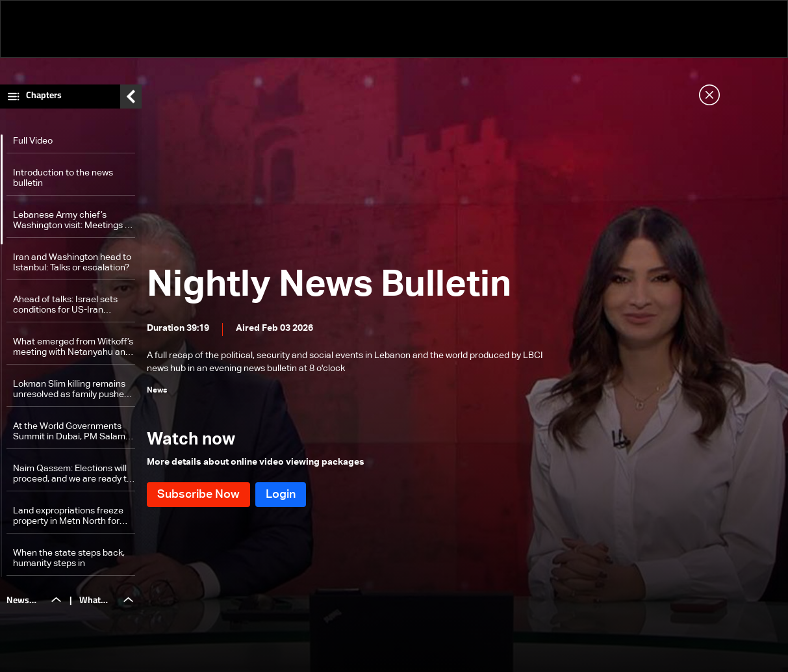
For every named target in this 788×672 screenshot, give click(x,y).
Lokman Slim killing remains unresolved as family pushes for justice (71, 393)
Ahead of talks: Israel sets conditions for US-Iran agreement (65, 308)
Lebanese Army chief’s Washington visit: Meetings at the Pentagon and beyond (73, 224)
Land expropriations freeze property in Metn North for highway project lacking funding (68, 520)
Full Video (33, 144)
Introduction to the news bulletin (63, 181)
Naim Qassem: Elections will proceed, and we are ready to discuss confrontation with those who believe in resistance (72, 477)
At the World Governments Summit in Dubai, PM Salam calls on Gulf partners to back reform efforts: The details (73, 435)
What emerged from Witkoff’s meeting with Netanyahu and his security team (73, 351)
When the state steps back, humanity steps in (69, 562)
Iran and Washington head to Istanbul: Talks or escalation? (72, 266)
